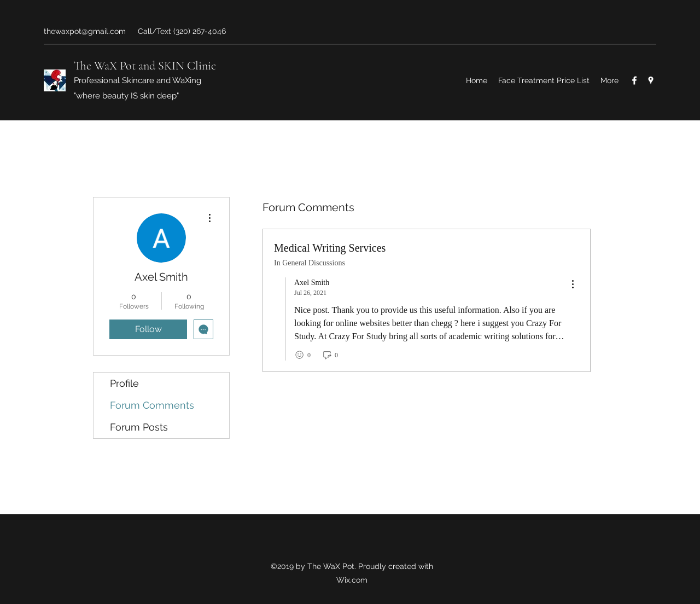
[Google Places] (651, 80)
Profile (124, 383)
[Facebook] (634, 80)
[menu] (573, 285)
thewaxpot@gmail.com (85, 31)
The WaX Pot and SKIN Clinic (145, 66)
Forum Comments (152, 405)
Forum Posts (139, 427)
